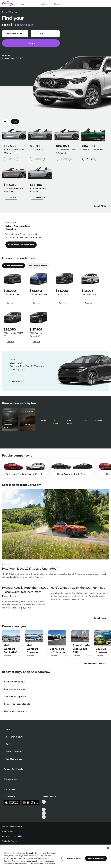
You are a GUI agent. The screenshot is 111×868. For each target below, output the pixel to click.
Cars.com (48, 856)
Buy (22, 4)
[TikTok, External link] (44, 802)
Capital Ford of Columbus (57, 651)
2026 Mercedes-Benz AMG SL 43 (14, 151)
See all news (101, 618)
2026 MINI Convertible (93, 150)
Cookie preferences (72, 858)
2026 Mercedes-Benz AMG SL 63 (66, 151)
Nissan (28, 425)
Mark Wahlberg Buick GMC (10, 649)
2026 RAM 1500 (89, 294)
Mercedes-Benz (8, 426)
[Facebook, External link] (44, 806)
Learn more (17, 381)
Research (44, 4)
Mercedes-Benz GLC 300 (13, 58)
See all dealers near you (95, 663)
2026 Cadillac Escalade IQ (36, 335)
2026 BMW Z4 (36, 150)
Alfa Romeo (56, 422)
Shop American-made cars (21, 245)
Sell (32, 4)
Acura (43, 421)
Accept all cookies (96, 858)
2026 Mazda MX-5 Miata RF (38, 190)
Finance (57, 4)
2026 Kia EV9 (62, 294)
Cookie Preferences (10, 841)
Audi (85, 421)
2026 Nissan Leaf (12, 294)
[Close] (108, 848)
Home (5, 12)
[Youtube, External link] (44, 809)
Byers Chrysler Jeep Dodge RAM (82, 649)
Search (31, 43)
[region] (55, 856)
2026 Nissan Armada (39, 294)
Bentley (98, 421)
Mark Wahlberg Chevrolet (33, 649)
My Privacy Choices (12, 836)
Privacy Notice (8, 831)
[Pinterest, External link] (44, 817)
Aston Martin (69, 422)
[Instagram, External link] (44, 813)
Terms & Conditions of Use (13, 827)
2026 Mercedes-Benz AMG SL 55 (14, 190)
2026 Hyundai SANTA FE (13, 335)
